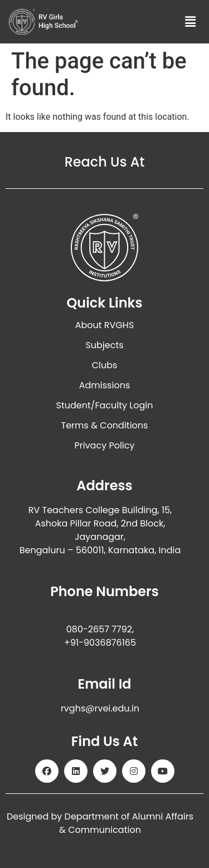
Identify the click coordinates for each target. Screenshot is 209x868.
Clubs (105, 365)
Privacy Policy (104, 445)
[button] (191, 22)
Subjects (104, 345)
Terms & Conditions (105, 425)
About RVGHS (105, 325)
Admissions (105, 385)
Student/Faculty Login (105, 405)
